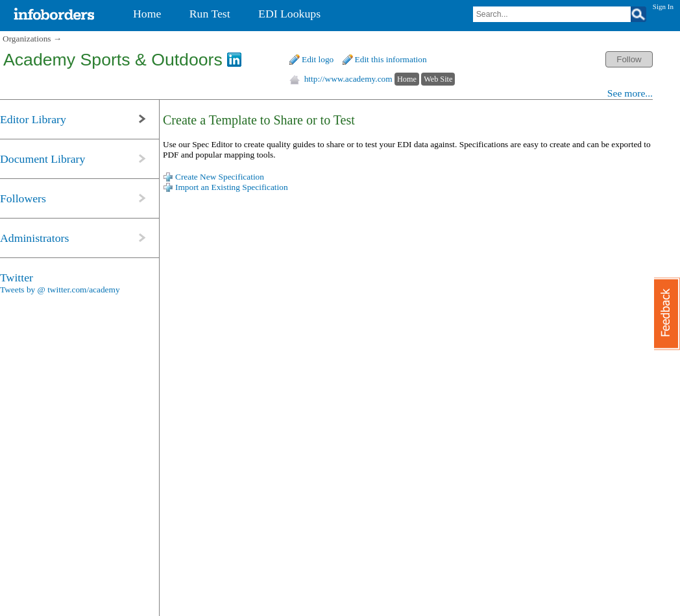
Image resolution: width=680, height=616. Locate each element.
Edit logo (318, 59)
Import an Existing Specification (232, 187)
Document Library (42, 159)
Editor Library (33, 119)
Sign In (663, 6)
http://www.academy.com (348, 79)
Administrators (34, 238)
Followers (23, 198)
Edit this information (391, 59)
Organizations (27, 39)
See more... (630, 93)
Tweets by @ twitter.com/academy (60, 290)
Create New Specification (220, 177)
